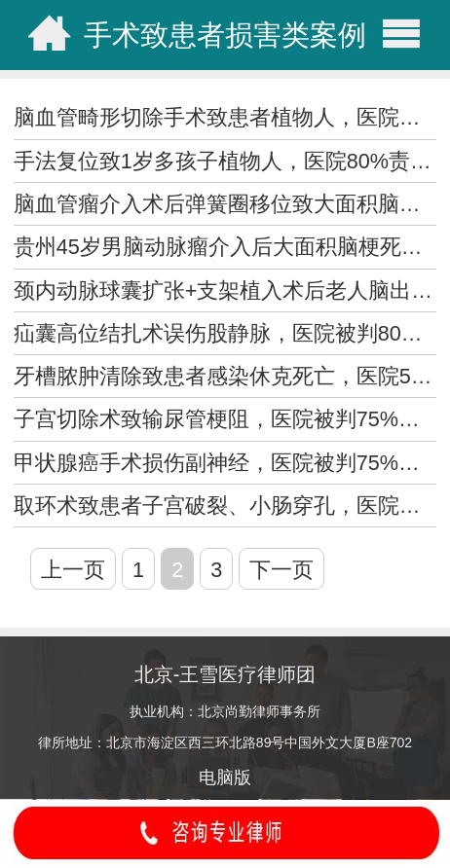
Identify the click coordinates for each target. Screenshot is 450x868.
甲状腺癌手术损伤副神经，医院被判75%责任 (227, 463)
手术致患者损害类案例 (225, 35)
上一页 (73, 570)
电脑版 (225, 778)
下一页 (281, 570)
